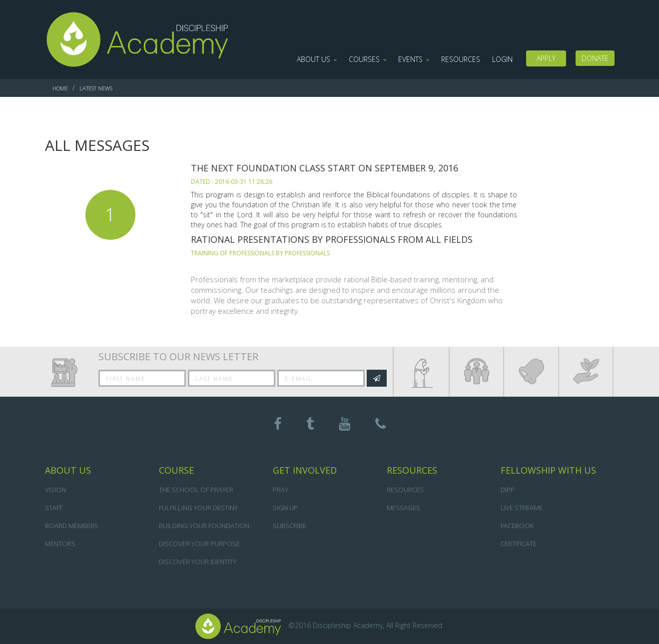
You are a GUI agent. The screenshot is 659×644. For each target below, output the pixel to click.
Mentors (60, 544)
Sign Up (285, 508)
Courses (364, 59)
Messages (403, 508)
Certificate (519, 544)
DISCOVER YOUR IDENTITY (198, 562)
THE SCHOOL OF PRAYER (196, 490)
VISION (55, 490)
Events (410, 59)
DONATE (595, 58)
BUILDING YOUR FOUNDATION (204, 526)
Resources (461, 59)
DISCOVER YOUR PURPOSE (199, 544)
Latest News (96, 88)
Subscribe (290, 526)
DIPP (508, 490)
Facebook (517, 526)
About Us (314, 59)
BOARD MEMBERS (72, 526)
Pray (281, 490)
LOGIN (502, 59)
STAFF (54, 508)
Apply (546, 58)
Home (60, 88)
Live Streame (522, 508)
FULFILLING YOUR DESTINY (198, 508)
